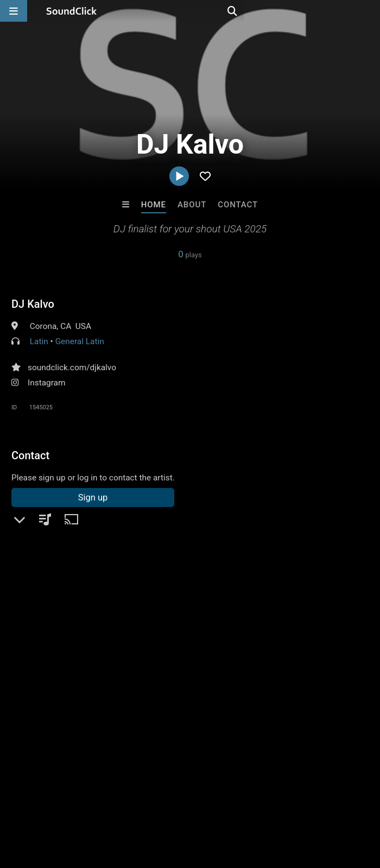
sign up (54, 625)
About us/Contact (96, 803)
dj (351, 600)
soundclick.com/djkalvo (72, 368)
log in (94, 625)
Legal (293, 803)
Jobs (149, 803)
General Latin (80, 341)
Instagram (46, 383)
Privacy (259, 803)
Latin (39, 341)
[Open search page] (369, 11)
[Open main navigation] (14, 11)
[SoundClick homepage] (72, 11)
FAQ (46, 803)
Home (154, 205)
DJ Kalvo (33, 304)
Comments (38, 581)
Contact (238, 205)
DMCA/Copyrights (202, 803)
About (192, 205)
